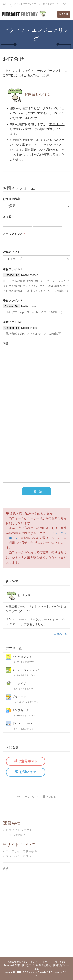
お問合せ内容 (11, 199)
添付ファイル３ (13, 322)
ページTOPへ (28, 797)
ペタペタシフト (22, 659)
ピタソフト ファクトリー (22, 830)
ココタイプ (21, 685)
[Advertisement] (36, 913)
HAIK (36, 976)
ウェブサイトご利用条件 (21, 851)
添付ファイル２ (13, 300)
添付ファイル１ (13, 269)
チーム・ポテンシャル (23, 672)
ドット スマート (21, 725)
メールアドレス (14, 234)
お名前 (8, 216)
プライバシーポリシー (20, 856)
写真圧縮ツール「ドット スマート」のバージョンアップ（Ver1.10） (36, 609)
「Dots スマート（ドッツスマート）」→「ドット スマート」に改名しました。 (36, 622)
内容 (7, 343)
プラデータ (22, 699)
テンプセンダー (21, 712)
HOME (12, 581)
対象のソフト (11, 252)
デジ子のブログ (16, 835)
